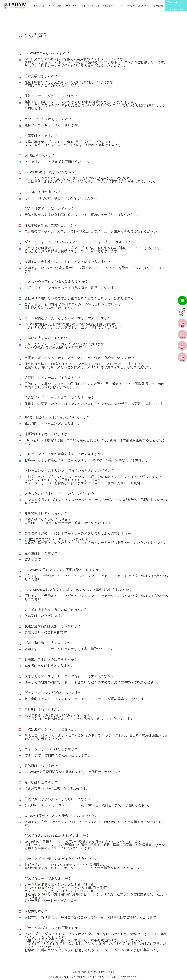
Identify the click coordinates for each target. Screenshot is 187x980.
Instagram (131, 6)
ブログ (121, 6)
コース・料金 (70, 6)
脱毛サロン (143, 6)
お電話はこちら (176, 6)
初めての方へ (40, 6)
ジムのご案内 (55, 6)
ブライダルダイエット (90, 6)
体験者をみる (109, 6)
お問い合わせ (157, 6)
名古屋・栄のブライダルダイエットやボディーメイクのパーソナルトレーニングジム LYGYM (89, 977)
